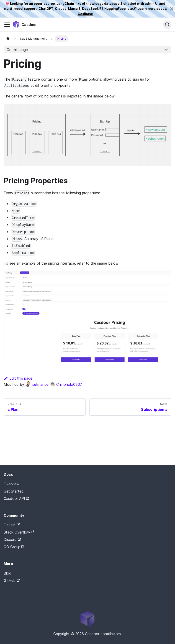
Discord (12, 539)
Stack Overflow (19, 532)
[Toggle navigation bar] (7, 25)
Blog (7, 573)
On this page (17, 50)
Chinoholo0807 (66, 384)
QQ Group (14, 547)
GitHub (12, 525)
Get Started (14, 491)
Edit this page (18, 378)
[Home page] (8, 39)
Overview (12, 484)
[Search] (167, 25)
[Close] (172, 9)
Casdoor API (16, 498)
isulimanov (37, 384)
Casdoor (23, 588)
